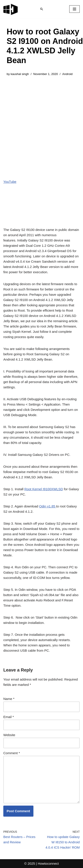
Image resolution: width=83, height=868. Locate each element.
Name (9, 699)
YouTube (10, 182)
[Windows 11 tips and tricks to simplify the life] (11, 9)
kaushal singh (20, 74)
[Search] (42, 9)
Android (67, 74)
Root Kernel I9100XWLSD (44, 489)
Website (9, 735)
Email (9, 717)
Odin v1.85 (48, 506)
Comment (12, 753)
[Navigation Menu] (74, 9)
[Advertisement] (41, 124)
